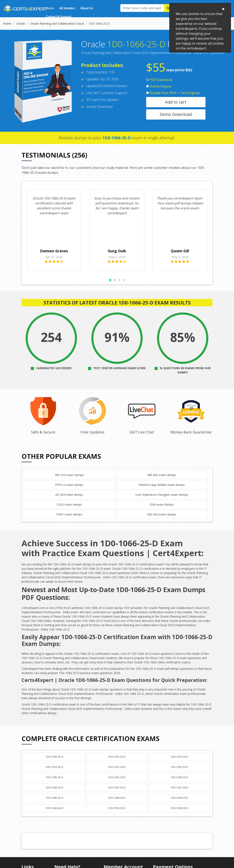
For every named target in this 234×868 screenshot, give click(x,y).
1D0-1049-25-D (179, 803)
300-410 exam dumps (69, 480)
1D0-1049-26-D (54, 813)
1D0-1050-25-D (117, 813)
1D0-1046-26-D (54, 792)
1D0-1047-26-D (179, 792)
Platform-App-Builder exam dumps (162, 490)
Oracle (21, 24)
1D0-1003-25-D (54, 762)
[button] (110, 285)
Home (50, 8)
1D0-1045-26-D (117, 782)
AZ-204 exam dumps (69, 500)
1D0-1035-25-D (179, 772)
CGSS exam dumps (69, 509)
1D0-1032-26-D (179, 762)
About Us (87, 8)
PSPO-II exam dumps (69, 490)
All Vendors (67, 8)
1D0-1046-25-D (179, 782)
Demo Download (176, 114)
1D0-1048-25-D (54, 803)
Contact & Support (58, 17)
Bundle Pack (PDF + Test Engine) (173, 93)
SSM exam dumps (162, 509)
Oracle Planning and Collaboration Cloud (57, 24)
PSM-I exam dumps (69, 519)
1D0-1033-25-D (54, 772)
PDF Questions (159, 80)
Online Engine (159, 86)
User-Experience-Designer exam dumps (162, 500)
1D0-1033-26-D (117, 772)
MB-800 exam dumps (162, 480)
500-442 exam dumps (162, 519)
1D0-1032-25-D (117, 762)
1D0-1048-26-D (117, 803)
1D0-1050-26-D (179, 813)
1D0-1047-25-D (117, 792)
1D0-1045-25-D (54, 782)
